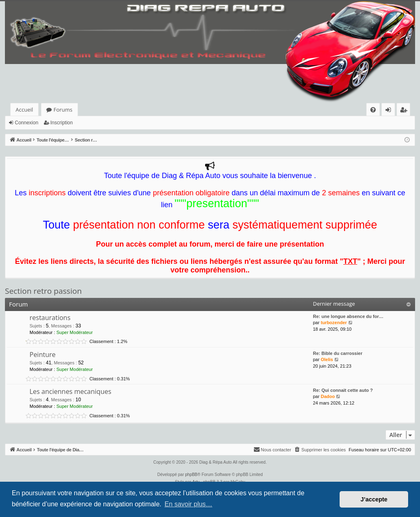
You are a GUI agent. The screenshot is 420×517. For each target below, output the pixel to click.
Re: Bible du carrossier (338, 353)
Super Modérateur (74, 332)
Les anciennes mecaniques (70, 391)
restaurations (50, 318)
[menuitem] (373, 110)
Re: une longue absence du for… (348, 316)
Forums (63, 110)
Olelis (327, 359)
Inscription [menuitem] (405, 111)
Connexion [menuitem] (390, 111)
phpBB (191, 475)
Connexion (26, 123)
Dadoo (328, 396)
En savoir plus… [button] (188, 504)
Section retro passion (43, 291)
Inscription (62, 123)
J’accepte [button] (374, 499)
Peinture (43, 355)
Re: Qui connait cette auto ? (343, 390)
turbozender (334, 323)
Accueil (24, 110)
